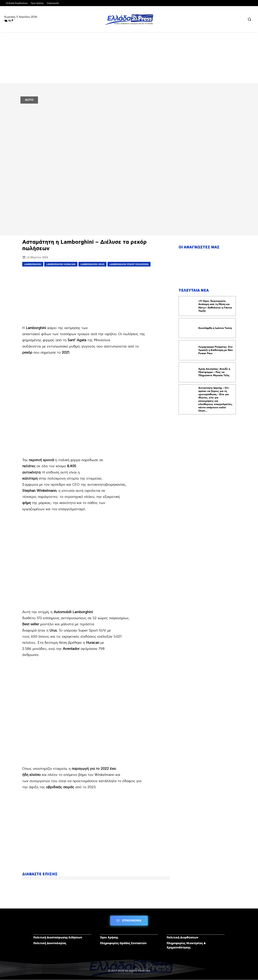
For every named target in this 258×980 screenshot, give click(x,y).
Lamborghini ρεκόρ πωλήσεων (129, 264)
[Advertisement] (96, 295)
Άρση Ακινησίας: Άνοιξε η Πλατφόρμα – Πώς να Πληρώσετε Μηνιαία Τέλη (214, 372)
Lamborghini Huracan (61, 264)
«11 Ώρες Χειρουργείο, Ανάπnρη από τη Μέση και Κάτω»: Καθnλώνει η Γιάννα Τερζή (215, 306)
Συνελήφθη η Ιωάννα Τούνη (215, 328)
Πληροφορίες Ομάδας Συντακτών (123, 943)
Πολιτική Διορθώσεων (182, 937)
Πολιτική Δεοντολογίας (50, 943)
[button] (249, 19)
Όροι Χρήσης (109, 937)
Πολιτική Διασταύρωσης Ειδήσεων (58, 937)
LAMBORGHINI (33, 264)
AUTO (29, 100)
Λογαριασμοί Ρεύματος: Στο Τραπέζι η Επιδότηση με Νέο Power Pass (216, 350)
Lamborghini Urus (92, 264)
